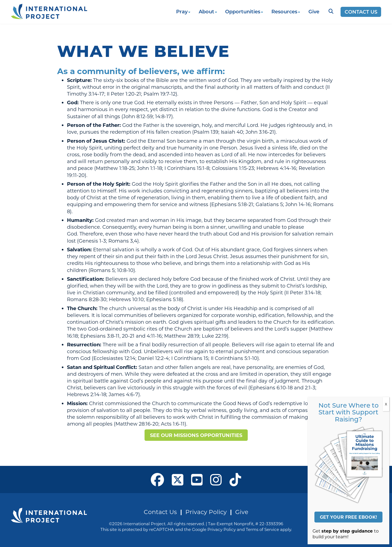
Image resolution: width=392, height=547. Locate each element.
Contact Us (160, 512)
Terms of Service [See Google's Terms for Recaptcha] (262, 529)
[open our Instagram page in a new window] (216, 479)
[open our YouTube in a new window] (197, 479)
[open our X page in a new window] (178, 479)
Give (314, 11)
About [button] (206, 11)
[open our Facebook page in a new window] (157, 479)
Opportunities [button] (243, 11)
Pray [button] (182, 11)
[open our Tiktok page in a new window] (235, 479)
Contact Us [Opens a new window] (361, 12)
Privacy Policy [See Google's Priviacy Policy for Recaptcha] (222, 529)
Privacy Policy (206, 512)
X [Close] (386, 404)
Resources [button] (284, 11)
